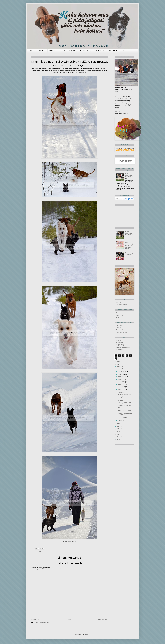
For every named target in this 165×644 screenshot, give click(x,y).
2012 (118, 424)
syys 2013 (121, 377)
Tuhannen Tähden (122, 305)
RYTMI (52, 51)
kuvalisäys (40, 551)
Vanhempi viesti (103, 619)
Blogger (87, 634)
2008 (118, 434)
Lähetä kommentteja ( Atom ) (43, 622)
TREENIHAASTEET (116, 51)
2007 (118, 437)
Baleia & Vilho (120, 330)
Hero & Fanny (120, 315)
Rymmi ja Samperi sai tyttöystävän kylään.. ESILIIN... (125, 396)
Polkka (118, 317)
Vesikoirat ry (120, 343)
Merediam (119, 325)
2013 (118, 367)
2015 (118, 362)
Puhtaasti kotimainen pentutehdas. (129, 175)
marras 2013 (122, 372)
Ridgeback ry (120, 345)
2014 (118, 364)
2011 (118, 426)
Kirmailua (121, 400)
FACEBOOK (100, 51)
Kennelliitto (119, 349)
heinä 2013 (122, 382)
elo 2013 (121, 379)
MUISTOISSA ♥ (85, 51)
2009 (118, 432)
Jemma (118, 328)
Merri (118, 313)
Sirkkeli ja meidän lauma (125, 403)
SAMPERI (42, 51)
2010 (118, 429)
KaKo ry (119, 340)
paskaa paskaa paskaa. (125, 411)
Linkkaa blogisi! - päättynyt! (130, 254)
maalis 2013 (122, 392)
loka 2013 (121, 374)
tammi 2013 (122, 421)
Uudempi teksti (35, 619)
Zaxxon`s (119, 303)
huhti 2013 (121, 390)
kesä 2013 (121, 384)
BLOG (31, 51)
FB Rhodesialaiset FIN (123, 347)
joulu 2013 (121, 369)
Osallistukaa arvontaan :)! (125, 405)
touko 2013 (122, 387)
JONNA (72, 51)
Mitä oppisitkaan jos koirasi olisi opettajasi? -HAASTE (130, 245)
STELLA (62, 51)
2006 (118, 439)
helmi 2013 (122, 418)
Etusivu (69, 619)
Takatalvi (120, 408)
